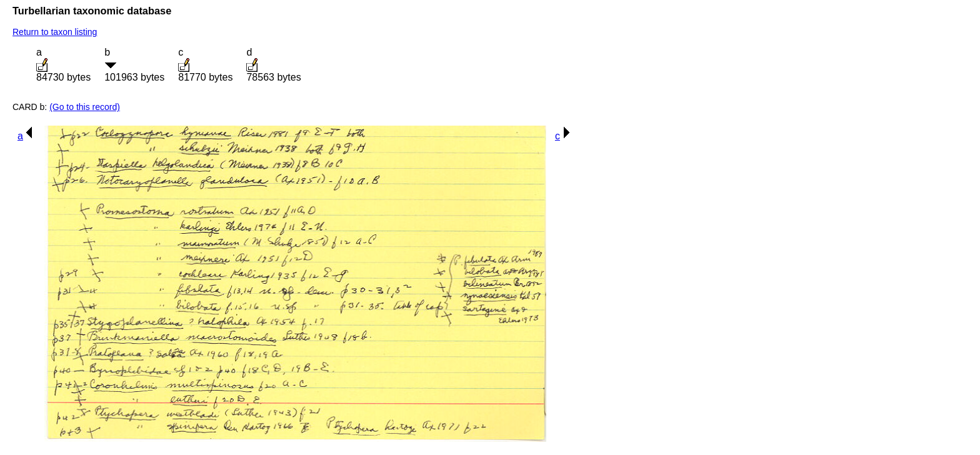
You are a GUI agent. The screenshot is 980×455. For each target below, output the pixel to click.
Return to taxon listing (55, 32)
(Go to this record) (85, 107)
